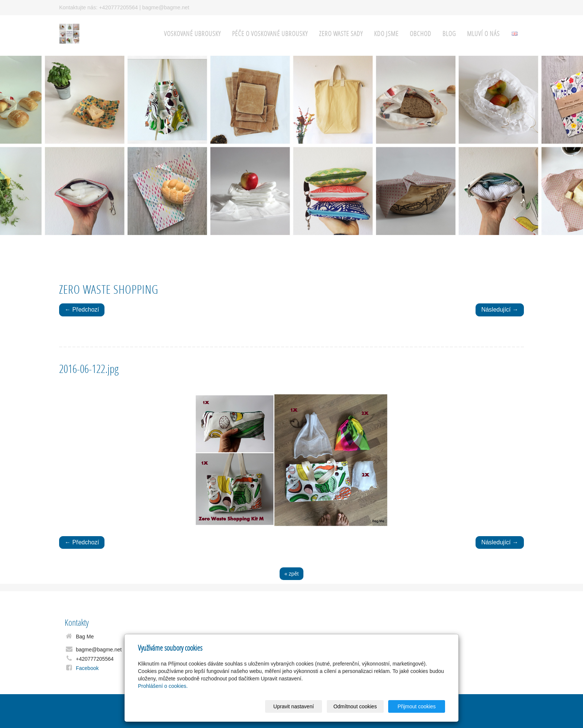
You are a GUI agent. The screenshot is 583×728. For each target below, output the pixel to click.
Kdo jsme (386, 34)
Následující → (500, 310)
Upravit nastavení (294, 706)
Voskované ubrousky (192, 34)
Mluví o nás (483, 34)
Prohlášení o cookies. (163, 686)
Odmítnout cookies (355, 706)
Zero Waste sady (341, 34)
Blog (449, 34)
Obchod (421, 34)
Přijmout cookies (417, 706)
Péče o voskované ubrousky (270, 34)
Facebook (87, 668)
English (515, 34)
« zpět (291, 574)
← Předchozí (82, 310)
